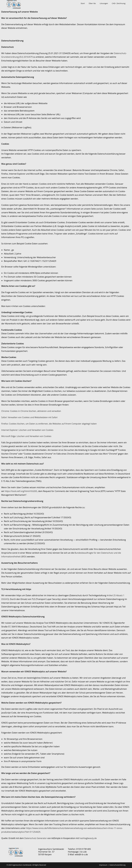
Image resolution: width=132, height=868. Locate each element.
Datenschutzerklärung (117, 865)
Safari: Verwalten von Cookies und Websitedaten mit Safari (29, 417)
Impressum (103, 865)
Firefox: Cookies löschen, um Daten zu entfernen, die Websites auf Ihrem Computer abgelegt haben (49, 424)
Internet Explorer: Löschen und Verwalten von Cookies (27, 430)
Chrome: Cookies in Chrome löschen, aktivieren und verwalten (31, 411)
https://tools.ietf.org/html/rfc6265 (21, 491)
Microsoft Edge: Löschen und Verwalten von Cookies (26, 436)
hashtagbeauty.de (88, 838)
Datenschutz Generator (36, 838)
